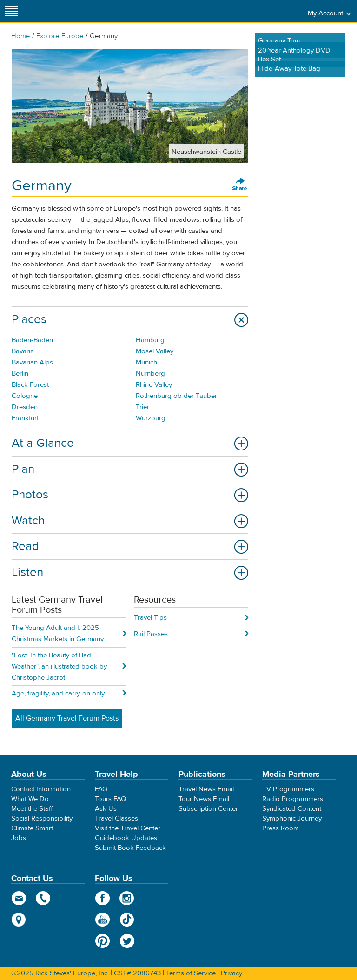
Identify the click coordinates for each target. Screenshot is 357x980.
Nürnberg (150, 374)
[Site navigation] (12, 11)
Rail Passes (151, 634)
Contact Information (41, 789)
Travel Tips (150, 618)
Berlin (20, 374)
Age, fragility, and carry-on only (58, 693)
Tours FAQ (110, 799)
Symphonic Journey (292, 818)
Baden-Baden (32, 340)
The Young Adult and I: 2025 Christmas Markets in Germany (58, 633)
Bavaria (23, 351)
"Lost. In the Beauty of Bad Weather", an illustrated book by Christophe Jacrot (59, 666)
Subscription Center (208, 809)
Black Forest (30, 385)
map (19, 920)
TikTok (127, 920)
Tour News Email (204, 799)
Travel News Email (206, 789)
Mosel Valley (155, 351)
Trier (142, 407)
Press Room (281, 828)
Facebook (102, 898)
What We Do (30, 799)
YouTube (102, 920)
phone (43, 898)
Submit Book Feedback (130, 848)
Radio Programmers (293, 799)
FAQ (101, 789)
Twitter (127, 941)
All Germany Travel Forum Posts (67, 718)
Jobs (19, 838)
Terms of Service (191, 973)
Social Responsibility (42, 818)
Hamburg (150, 340)
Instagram (127, 898)
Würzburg (151, 418)
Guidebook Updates (126, 838)
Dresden (25, 407)
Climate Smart (32, 828)
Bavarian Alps (32, 362)
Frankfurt (25, 418)
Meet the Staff (32, 809)
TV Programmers (288, 789)
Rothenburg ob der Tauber (176, 396)
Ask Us (106, 809)
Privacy (231, 973)
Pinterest (102, 941)
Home (21, 36)
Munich (146, 362)
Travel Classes (116, 818)
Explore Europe (60, 36)
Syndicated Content (292, 809)
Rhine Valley (154, 385)
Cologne (25, 396)
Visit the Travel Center (128, 828)
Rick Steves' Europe (178, 11)
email (19, 898)
